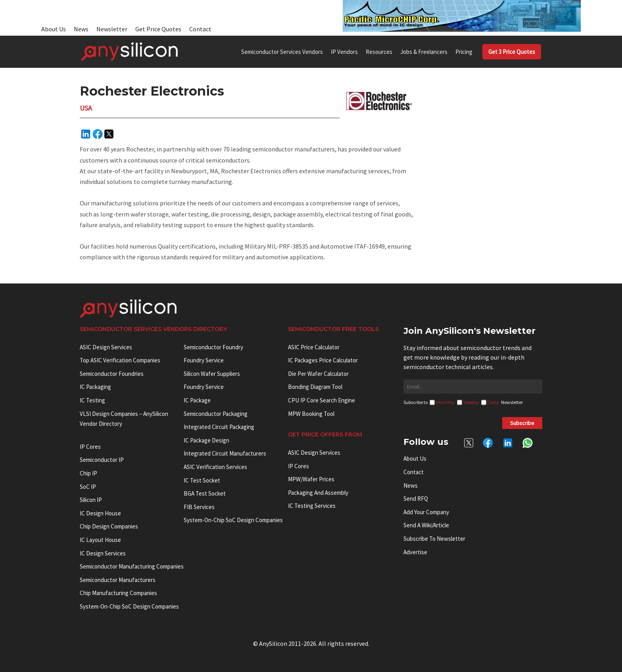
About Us (54, 29)
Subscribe (522, 423)
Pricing (464, 52)
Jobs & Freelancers (424, 52)
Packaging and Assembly (318, 493)
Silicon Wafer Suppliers (212, 374)
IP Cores (299, 466)
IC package (197, 400)
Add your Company (426, 512)
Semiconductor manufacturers (118, 580)
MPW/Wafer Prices (311, 479)
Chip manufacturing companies (118, 593)
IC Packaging (95, 387)
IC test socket (202, 480)
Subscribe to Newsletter (434, 539)
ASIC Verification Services (215, 467)
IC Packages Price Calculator (323, 360)
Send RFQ (416, 499)
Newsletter (112, 29)
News (81, 29)
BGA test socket (205, 493)
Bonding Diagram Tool (315, 387)
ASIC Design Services (106, 347)
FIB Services (199, 507)
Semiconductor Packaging (216, 414)
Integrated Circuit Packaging (219, 427)
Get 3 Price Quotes (512, 52)
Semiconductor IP (102, 460)
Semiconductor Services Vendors (282, 52)
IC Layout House (100, 540)
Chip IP (88, 473)
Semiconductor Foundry (213, 347)
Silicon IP (91, 500)
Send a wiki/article (426, 525)
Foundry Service (204, 360)
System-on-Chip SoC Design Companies (129, 606)
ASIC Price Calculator (314, 347)
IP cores (90, 447)
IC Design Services (103, 553)
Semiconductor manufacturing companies (132, 566)
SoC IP (88, 487)
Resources (379, 52)
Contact (200, 29)
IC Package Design (206, 440)
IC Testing (92, 400)
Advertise (415, 552)
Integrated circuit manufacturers (225, 453)
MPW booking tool (311, 414)
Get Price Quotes (158, 29)
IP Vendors (344, 52)
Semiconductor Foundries (112, 374)
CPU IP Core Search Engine (322, 400)
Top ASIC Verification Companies (120, 360)
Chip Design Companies (109, 526)
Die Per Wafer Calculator (318, 374)
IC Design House (100, 513)
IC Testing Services (312, 506)
